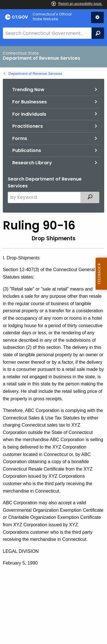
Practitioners (28, 126)
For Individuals (29, 114)
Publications (27, 150)
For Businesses (30, 102)
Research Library (32, 163)
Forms (20, 138)
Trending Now (28, 90)
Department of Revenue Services (36, 74)
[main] (53, 345)
